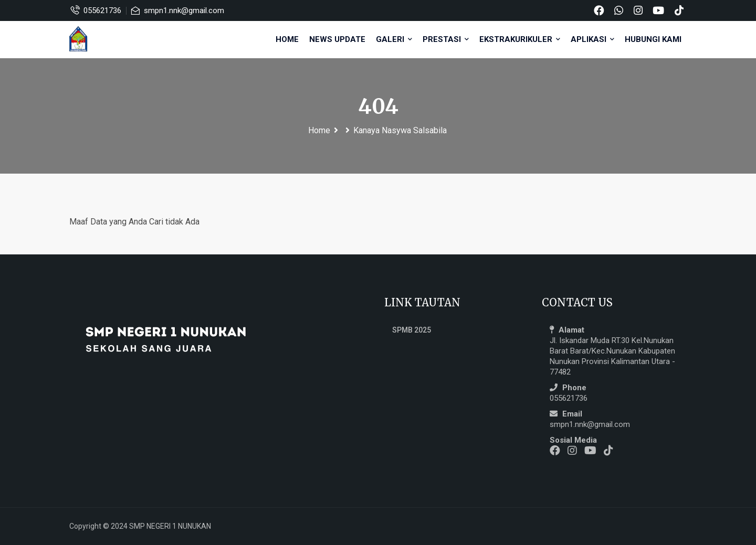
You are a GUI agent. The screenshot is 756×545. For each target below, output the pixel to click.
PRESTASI (446, 39)
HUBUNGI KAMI (653, 39)
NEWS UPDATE (337, 39)
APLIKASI (592, 39)
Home (287, 39)
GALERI (394, 39)
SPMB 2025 (412, 330)
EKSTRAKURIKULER (520, 39)
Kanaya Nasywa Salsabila (400, 130)
